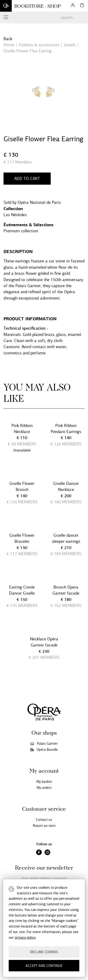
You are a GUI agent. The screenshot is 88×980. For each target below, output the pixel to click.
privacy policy (25, 937)
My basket (44, 782)
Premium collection (21, 231)
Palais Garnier (44, 744)
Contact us (44, 820)
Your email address (44, 878)
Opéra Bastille (44, 750)
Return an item (44, 826)
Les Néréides (15, 215)
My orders (44, 788)
